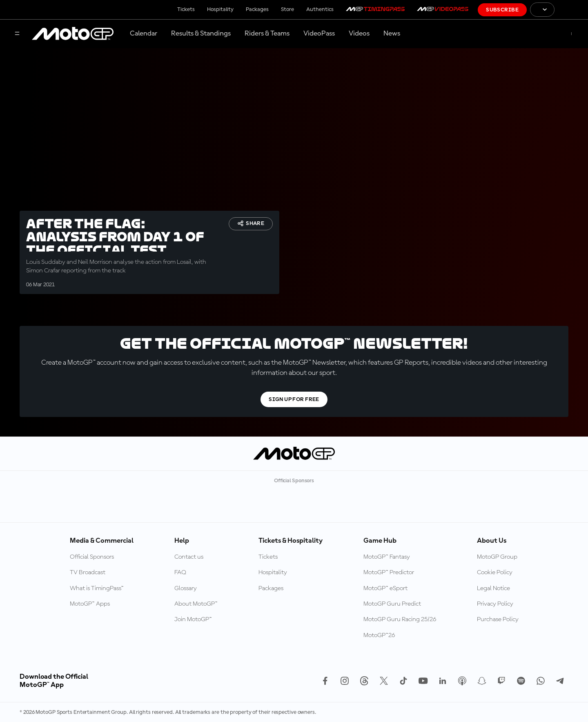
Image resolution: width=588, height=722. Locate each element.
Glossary (186, 588)
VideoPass (319, 33)
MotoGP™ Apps (90, 604)
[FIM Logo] (571, 10)
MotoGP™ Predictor (389, 573)
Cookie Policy (495, 573)
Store (287, 9)
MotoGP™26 (379, 635)
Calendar (144, 33)
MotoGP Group (497, 557)
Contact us (189, 557)
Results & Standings (201, 33)
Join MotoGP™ (193, 619)
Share (251, 223)
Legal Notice (493, 588)
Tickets (186, 9)
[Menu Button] (17, 34)
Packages (257, 9)
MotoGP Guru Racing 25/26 (400, 619)
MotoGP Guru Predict (392, 604)
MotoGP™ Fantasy (387, 557)
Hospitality (220, 9)
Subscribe (502, 10)
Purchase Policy (498, 619)
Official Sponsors (92, 557)
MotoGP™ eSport (385, 588)
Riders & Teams (267, 33)
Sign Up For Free (294, 399)
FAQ (180, 573)
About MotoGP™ (196, 604)
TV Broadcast (88, 573)
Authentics (320, 9)
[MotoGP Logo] (73, 34)
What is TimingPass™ (97, 588)
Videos (359, 33)
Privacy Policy (495, 604)
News (392, 33)
